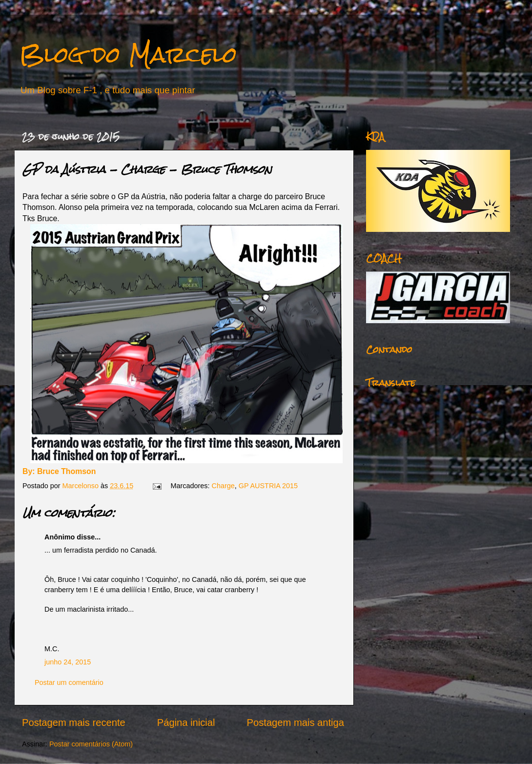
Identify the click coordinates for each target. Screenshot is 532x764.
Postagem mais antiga (296, 723)
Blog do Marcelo (128, 54)
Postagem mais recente (74, 723)
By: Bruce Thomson (59, 471)
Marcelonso (82, 486)
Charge (223, 486)
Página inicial (186, 723)
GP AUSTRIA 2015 (268, 486)
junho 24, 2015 (68, 662)
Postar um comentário (69, 682)
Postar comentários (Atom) (91, 744)
